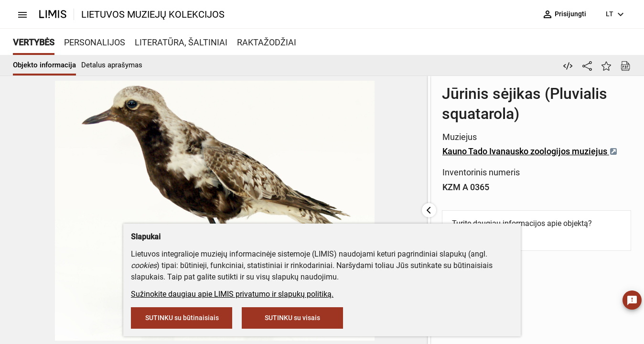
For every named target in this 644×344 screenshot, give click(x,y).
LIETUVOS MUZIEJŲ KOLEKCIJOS (153, 14)
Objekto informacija (44, 65)
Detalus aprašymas (112, 65)
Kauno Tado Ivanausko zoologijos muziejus (350, 131)
